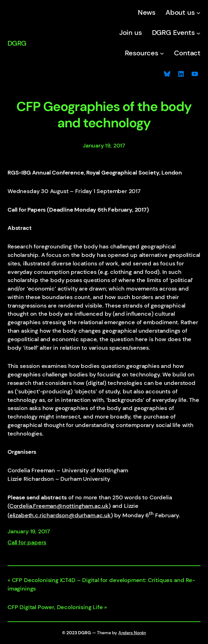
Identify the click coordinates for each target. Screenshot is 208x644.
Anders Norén (132, 633)
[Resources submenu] (162, 53)
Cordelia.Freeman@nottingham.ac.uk (59, 506)
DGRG (17, 43)
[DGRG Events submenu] (198, 33)
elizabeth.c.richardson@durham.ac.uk (60, 515)
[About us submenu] (198, 13)
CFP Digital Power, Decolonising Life (55, 607)
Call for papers (27, 542)
